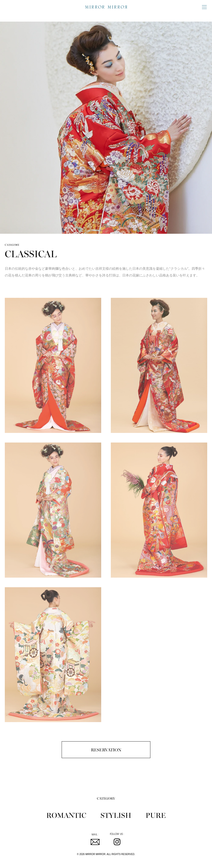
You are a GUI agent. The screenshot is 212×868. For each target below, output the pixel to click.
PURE (156, 815)
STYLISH (116, 815)
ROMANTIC (66, 815)
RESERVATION (106, 750)
